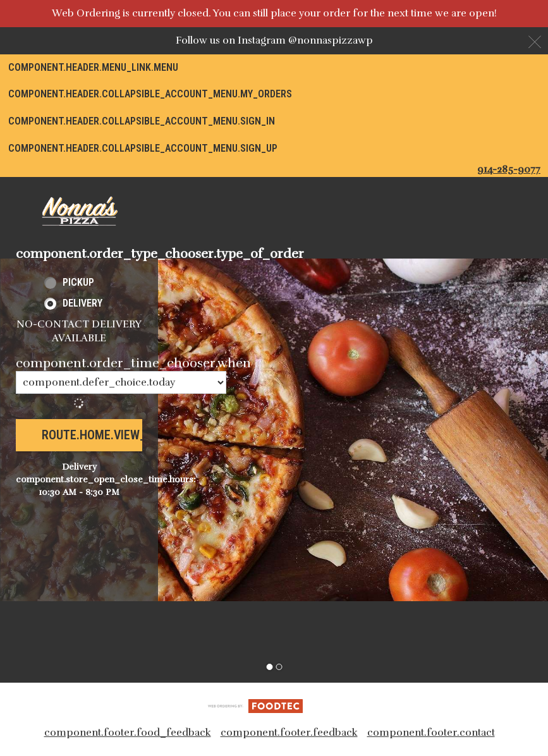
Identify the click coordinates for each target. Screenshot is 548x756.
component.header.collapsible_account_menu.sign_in (142, 121)
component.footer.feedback (289, 733)
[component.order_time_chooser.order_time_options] (121, 382)
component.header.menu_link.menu (93, 67)
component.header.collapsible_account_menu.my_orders (150, 94)
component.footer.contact (431, 733)
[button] (79, 211)
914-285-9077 (509, 169)
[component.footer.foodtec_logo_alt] (255, 705)
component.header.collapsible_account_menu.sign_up (143, 148)
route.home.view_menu (109, 435)
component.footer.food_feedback (128, 733)
